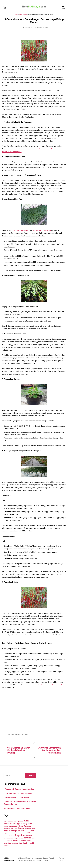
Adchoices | (22, 858)
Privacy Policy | (48, 858)
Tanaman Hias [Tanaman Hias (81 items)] (25, 841)
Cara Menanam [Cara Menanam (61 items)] (25, 826)
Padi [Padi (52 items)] (29, 833)
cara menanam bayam (20, 230)
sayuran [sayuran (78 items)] (28, 838)
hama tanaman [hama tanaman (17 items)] (28, 829)
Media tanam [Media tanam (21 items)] (15, 833)
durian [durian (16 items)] (16, 829)
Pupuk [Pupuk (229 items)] (19, 835)
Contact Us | (39, 858)
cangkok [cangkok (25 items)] (6, 826)
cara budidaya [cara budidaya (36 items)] (14, 826)
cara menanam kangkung (41, 230)
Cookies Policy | (23, 861)
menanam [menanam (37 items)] (23, 833)
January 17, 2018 (42, 27)
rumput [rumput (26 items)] (21, 838)
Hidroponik (25, 15)
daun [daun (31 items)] (12, 828)
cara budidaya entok (56, 685)
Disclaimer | (30, 858)
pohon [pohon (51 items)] (11, 836)
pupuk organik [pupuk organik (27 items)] (27, 836)
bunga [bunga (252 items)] (16, 823)
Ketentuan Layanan (36, 861)
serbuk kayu (25, 735)
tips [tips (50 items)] (10, 843)
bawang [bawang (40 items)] (11, 821)
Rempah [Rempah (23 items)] (16, 838)
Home (17, 15)
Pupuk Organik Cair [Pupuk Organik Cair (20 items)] (8, 838)
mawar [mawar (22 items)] (10, 833)
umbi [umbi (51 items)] (32, 843)
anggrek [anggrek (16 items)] (5, 821)
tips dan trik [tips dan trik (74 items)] (24, 843)
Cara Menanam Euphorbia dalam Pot (17, 797)
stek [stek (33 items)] (33, 838)
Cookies (46, 861)
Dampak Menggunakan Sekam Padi (17, 808)
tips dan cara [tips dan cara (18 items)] (15, 843)
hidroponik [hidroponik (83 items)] (15, 831)
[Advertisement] (34, 711)
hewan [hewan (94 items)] (7, 831)
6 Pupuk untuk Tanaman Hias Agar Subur (19, 789)
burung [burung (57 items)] (24, 824)
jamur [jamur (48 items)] (32, 831)
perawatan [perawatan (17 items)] (6, 836)
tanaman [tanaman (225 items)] (12, 840)
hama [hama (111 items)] (21, 828)
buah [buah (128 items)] (26, 821)
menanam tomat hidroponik (42, 149)
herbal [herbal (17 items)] (33, 829)
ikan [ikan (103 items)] (23, 831)
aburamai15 (28, 27)
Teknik (20, 15)
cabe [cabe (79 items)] (30, 824)
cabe (12, 735)
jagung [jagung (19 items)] (28, 831)
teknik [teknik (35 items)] (5, 843)
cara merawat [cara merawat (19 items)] (7, 829)
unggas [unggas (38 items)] (6, 845)
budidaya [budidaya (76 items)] (8, 824)
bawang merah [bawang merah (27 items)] (18, 821)
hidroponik (18, 735)
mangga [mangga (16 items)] (5, 833)
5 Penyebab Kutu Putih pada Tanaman (18, 793)
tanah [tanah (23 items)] (5, 841)
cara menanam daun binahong (34, 685)
